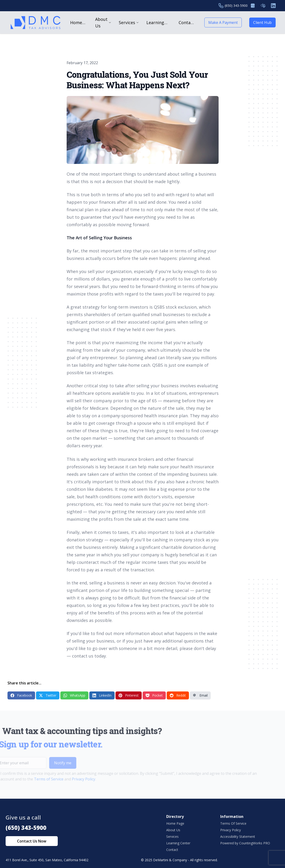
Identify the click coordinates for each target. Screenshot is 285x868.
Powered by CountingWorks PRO (245, 843)
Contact (172, 850)
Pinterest (129, 695)
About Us (173, 830)
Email (200, 695)
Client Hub (262, 22)
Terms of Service (40, 779)
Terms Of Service (233, 823)
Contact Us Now (32, 841)
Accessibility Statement (238, 837)
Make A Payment (223, 22)
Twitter (48, 695)
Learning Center (178, 843)
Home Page (175, 823)
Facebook (21, 695)
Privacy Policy (75, 779)
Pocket (154, 695)
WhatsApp (74, 695)
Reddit (178, 695)
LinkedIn (102, 695)
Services (172, 837)
